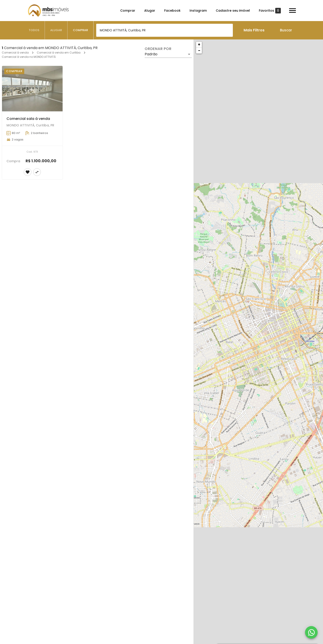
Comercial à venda (15, 53)
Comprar (128, 11)
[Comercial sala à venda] (32, 89)
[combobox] (165, 30)
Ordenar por (158, 49)
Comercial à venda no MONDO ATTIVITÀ (29, 57)
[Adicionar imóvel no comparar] (37, 172)
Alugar (150, 11)
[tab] (34, 30)
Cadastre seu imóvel (233, 11)
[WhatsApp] (311, 632)
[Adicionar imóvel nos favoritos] (28, 172)
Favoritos (270, 11)
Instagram (198, 11)
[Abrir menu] (292, 11)
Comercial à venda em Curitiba (59, 53)
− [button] (199, 51)
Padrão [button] (151, 54)
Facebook (172, 11)
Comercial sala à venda (28, 119)
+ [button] (199, 44)
